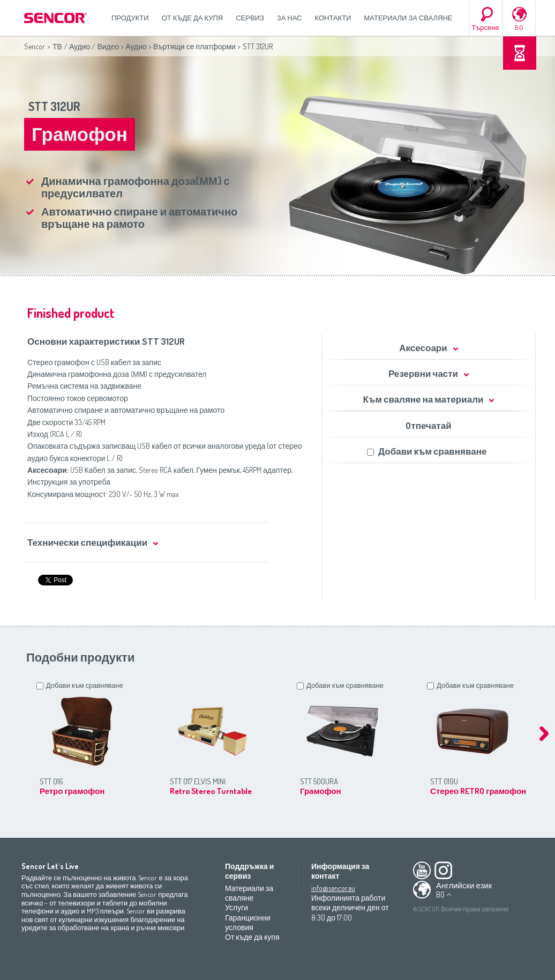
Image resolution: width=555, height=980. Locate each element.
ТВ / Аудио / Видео (86, 46)
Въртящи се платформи (194, 46)
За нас (290, 18)
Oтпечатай (428, 425)
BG (519, 27)
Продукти (130, 18)
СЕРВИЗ (250, 18)
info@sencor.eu (333, 888)
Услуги (237, 907)
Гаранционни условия (248, 922)
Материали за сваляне (408, 18)
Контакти (333, 18)
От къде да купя (193, 18)
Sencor (35, 46)
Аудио (136, 46)
